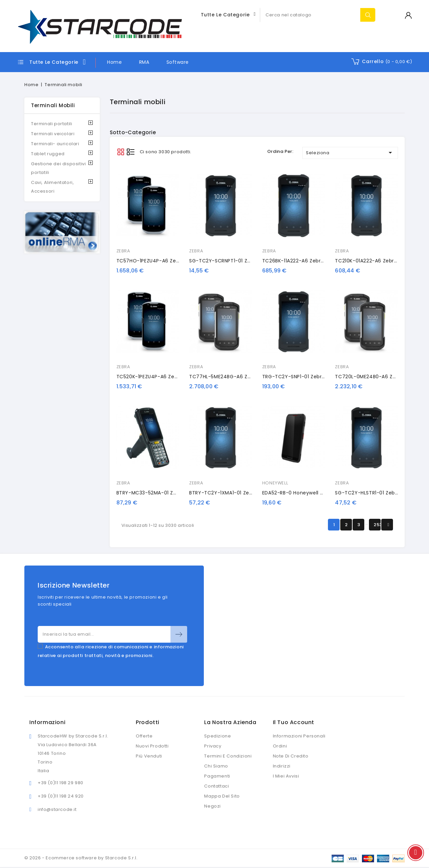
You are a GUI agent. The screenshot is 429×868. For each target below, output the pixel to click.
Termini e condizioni (228, 756)
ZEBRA (123, 251)
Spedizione (218, 736)
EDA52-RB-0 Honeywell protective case (311, 493)
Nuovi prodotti (152, 746)
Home (114, 62)
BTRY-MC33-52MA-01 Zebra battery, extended (174, 493)
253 (377, 525)
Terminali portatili (52, 124)
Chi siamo (216, 766)
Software (178, 62)
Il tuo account (294, 722)
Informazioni (47, 722)
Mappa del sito (222, 796)
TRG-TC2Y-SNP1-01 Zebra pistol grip (307, 377)
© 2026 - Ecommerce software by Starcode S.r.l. (81, 858)
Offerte (144, 736)
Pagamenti (217, 776)
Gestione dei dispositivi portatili (58, 168)
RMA (144, 62)
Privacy (213, 746)
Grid (121, 152)
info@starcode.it (57, 809)
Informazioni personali (299, 736)
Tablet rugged (48, 154)
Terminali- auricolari (55, 144)
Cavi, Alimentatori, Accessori (52, 187)
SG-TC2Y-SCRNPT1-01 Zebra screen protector (246, 261)
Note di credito (291, 756)
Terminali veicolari (53, 134)
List (131, 152)
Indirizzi (282, 766)
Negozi (212, 806)
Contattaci (217, 786)
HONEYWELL (275, 483)
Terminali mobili (53, 105)
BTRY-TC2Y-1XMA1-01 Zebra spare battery (241, 493)
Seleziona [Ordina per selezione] (350, 153)
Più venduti (149, 756)
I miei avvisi (286, 776)
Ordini (280, 746)
